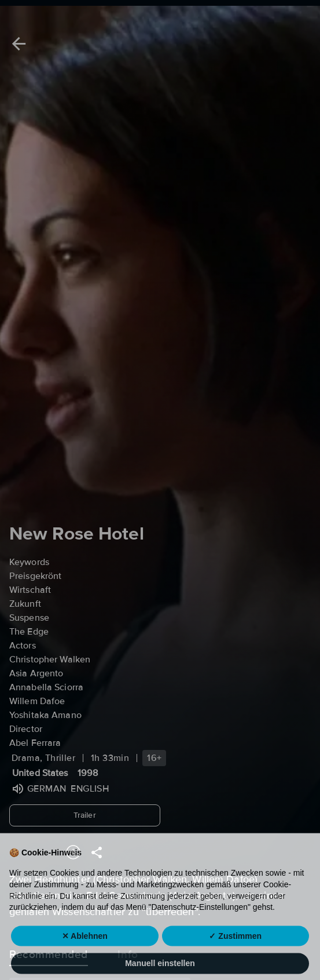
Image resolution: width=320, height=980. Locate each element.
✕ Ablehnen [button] (85, 950)
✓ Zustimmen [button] (235, 950)
